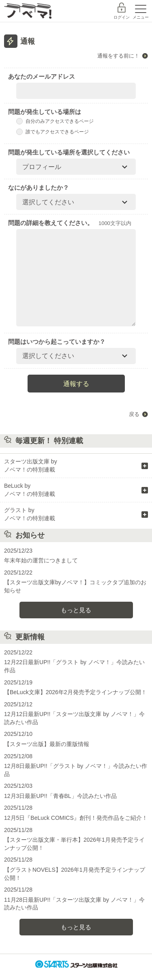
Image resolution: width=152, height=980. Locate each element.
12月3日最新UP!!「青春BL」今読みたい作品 (60, 796)
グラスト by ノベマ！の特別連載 (30, 514)
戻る (134, 414)
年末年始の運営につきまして (41, 560)
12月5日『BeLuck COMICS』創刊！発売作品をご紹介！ (76, 818)
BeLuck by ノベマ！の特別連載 (30, 490)
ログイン (122, 17)
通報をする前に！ (118, 56)
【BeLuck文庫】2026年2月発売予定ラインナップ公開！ (75, 692)
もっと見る (76, 610)
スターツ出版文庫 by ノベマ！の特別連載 (31, 465)
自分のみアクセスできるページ (55, 121)
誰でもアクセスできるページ (52, 132)
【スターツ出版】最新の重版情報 (47, 744)
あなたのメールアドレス (42, 76)
